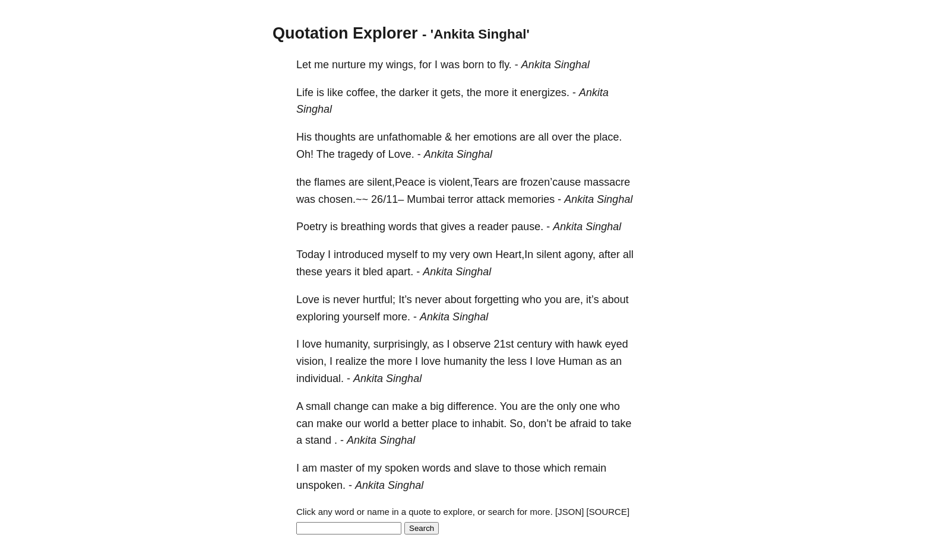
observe (472, 344)
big (437, 406)
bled (373, 272)
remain (590, 468)
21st (504, 344)
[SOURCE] (608, 512)
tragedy (356, 154)
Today (311, 254)
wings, (401, 65)
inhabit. (489, 424)
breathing (363, 227)
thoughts (335, 137)
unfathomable (409, 137)
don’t (540, 424)
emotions (495, 137)
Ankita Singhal (555, 65)
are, (574, 300)
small (318, 406)
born (473, 65)
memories (531, 199)
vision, (311, 361)
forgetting (497, 300)
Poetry (312, 227)
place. (607, 137)
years (338, 272)
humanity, (348, 344)
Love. (401, 154)
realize (351, 361)
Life (305, 93)
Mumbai (426, 199)
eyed (617, 344)
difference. (472, 406)
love (312, 344)
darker (414, 93)
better (415, 424)
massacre (607, 182)
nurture (349, 65)
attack (490, 199)
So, (517, 424)
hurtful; (379, 300)
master (336, 468)
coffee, (362, 93)
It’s (405, 300)
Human (575, 361)
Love (308, 300)
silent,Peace (396, 182)
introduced (359, 254)
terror (460, 199)
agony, (580, 254)
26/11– (387, 199)
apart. (400, 272)
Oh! (305, 154)
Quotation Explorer (345, 33)
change (351, 406)
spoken (402, 468)
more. (397, 317)
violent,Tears (469, 182)
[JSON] (569, 512)
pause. (527, 227)
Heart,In (514, 254)
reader (493, 227)
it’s (593, 300)
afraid (583, 424)
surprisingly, (402, 344)
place (444, 424)
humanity (465, 361)
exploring (318, 317)
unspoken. (321, 485)
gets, (452, 93)
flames (330, 182)
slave (487, 468)
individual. (320, 378)
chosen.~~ (343, 199)
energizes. (545, 93)
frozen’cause (550, 182)
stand (318, 440)
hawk (590, 344)
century (535, 344)
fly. (505, 65)
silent (549, 254)
